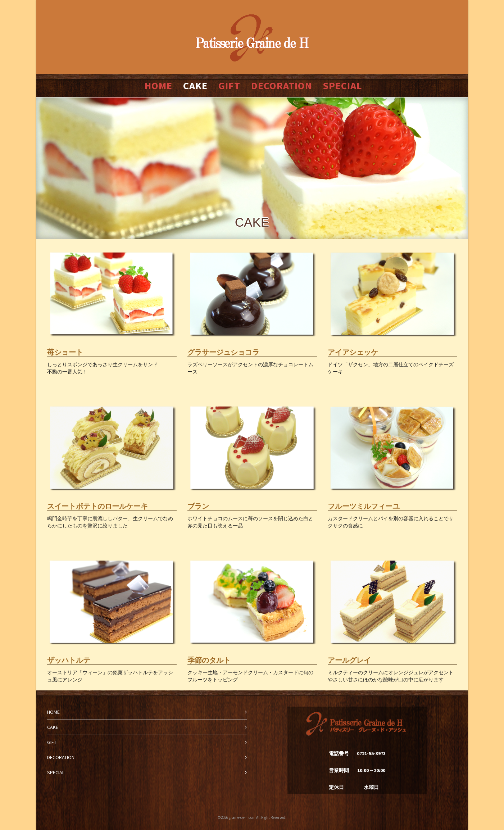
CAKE (53, 727)
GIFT (52, 742)
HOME (53, 712)
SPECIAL (56, 772)
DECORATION (61, 757)
